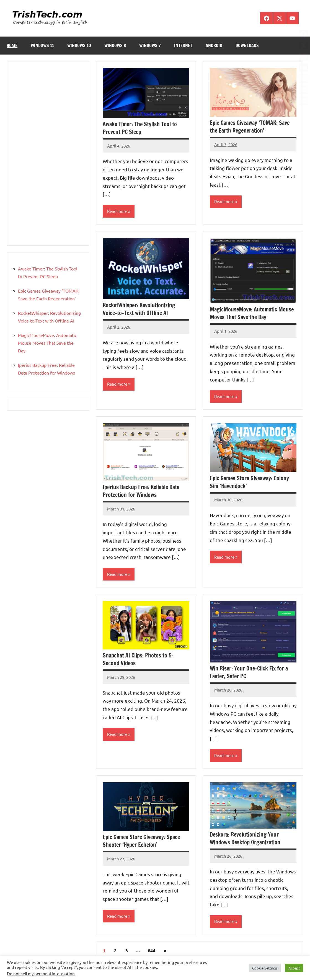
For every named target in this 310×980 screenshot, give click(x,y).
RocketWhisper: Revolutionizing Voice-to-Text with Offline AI (139, 309)
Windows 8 (115, 45)
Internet (183, 45)
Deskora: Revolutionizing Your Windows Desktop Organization (245, 840)
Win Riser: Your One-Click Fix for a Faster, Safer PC (249, 673)
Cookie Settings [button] (265, 968)
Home (12, 45)
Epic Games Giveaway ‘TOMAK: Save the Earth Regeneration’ (250, 127)
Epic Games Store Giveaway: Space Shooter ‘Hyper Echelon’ (141, 842)
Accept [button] (294, 968)
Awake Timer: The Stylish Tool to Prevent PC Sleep (140, 128)
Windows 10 (79, 45)
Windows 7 (150, 45)
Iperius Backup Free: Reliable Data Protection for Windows (141, 492)
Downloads (247, 45)
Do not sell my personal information (41, 973)
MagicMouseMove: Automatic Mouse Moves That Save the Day (252, 314)
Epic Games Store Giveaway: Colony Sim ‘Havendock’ (249, 483)
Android (214, 45)
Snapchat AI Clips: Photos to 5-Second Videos (138, 660)
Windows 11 (42, 45)
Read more (118, 212)
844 (152, 952)
